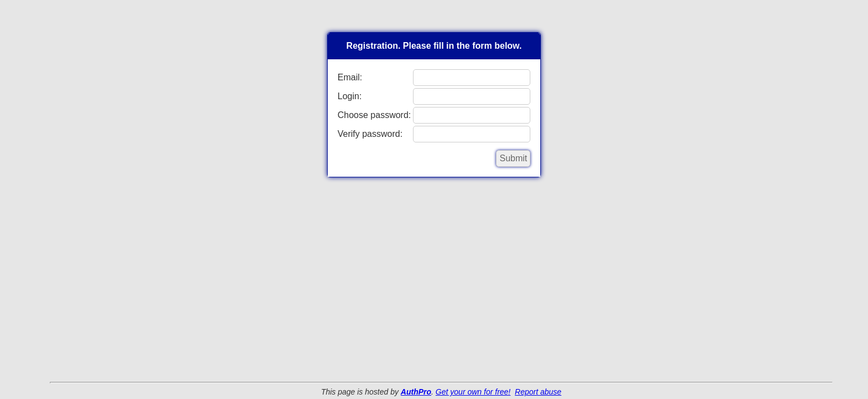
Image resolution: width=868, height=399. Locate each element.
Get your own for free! (473, 392)
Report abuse (538, 392)
